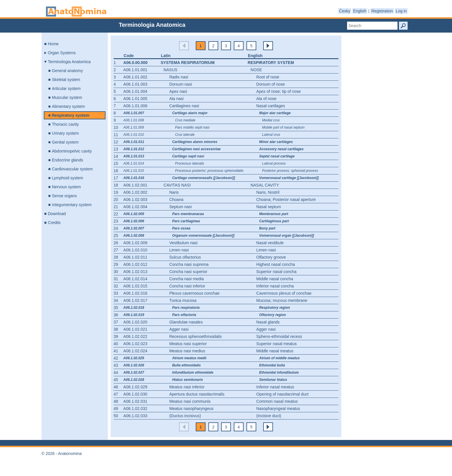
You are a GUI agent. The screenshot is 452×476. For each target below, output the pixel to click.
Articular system (66, 89)
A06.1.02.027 (134, 372)
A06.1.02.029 (135, 387)
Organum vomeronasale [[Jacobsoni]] (203, 236)
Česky (345, 11)
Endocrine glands (67, 160)
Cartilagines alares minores (195, 142)
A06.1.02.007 (134, 228)
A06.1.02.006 (134, 221)
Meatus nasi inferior (187, 387)
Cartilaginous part (274, 221)
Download (57, 214)
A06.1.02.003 (135, 200)
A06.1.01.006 (135, 106)
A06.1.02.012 (135, 264)
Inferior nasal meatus (275, 387)
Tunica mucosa (183, 300)
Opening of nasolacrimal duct (282, 394)
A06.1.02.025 (134, 358)
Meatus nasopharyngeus (191, 409)
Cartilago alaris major (190, 113)
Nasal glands (268, 322)
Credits (54, 223)
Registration (382, 11)
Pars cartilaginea (186, 221)
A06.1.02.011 (135, 257)
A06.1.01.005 (135, 99)
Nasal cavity (265, 185)
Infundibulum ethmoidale (193, 372)
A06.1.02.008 (134, 236)
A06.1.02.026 (134, 365)
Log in (401, 11)
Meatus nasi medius (187, 351)
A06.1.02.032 (135, 409)
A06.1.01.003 (135, 84)
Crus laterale (185, 135)
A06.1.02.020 (135, 322)
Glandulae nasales (186, 322)
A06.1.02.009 (135, 243)
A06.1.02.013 (135, 272)
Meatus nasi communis (190, 401)
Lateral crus (271, 135)
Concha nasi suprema (189, 264)
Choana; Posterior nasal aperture (286, 200)
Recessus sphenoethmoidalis (195, 336)
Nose (256, 70)
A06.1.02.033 (135, 416)
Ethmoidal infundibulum (279, 372)
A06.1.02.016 (135, 293)
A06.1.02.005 (134, 214)
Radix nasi (179, 77)
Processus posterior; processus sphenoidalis (209, 171)
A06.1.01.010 (134, 135)
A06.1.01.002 (135, 77)
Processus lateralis (190, 163)
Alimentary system (68, 106)
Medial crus (271, 120)
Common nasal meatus (277, 401)
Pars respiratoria (186, 308)
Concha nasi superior (188, 272)
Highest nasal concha (276, 264)
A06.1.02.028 (134, 380)
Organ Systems (62, 53)
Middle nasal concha (275, 279)
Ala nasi (176, 99)
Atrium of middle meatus (279, 358)
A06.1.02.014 (135, 279)
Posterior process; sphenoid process (290, 171)
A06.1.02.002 (135, 192)
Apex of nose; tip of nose (278, 91)
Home (53, 44)
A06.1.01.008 (134, 120)
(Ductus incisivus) (185, 416)
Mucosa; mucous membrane (282, 300)
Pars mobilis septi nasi (192, 127)
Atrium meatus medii (189, 358)
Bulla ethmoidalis (186, 365)
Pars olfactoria (184, 315)
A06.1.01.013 (134, 156)
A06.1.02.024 (135, 351)
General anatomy (67, 71)
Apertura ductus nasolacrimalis (197, 394)
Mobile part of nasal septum (283, 127)
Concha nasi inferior (187, 286)
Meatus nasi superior (188, 344)
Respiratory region (275, 308)
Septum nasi (180, 207)
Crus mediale (185, 120)
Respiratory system (71, 115)
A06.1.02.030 (135, 394)
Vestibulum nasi (183, 243)
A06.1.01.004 (135, 91)
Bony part (267, 228)
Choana (176, 200)
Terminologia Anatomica (69, 62)
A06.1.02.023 (135, 344)
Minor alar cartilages (276, 142)
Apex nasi (178, 91)
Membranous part (274, 214)
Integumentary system (72, 205)
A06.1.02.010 (135, 250)
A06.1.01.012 (134, 149)
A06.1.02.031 (135, 401)
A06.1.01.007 (134, 113)
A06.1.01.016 (134, 178)
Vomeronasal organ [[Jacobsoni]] (287, 236)
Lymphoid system (67, 178)
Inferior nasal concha (275, 286)
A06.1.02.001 (135, 185)
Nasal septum (269, 207)
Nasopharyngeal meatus (278, 409)
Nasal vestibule (270, 243)
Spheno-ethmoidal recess (279, 336)
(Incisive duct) (269, 416)
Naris (174, 192)
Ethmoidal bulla (272, 365)
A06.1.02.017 (135, 300)
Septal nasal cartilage (277, 156)
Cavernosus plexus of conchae (284, 293)
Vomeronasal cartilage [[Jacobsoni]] (289, 178)
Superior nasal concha (276, 272)
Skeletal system (66, 80)
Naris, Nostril (268, 192)
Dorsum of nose (271, 84)
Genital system (65, 142)
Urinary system (65, 133)
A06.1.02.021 (135, 329)
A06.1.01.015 (134, 171)
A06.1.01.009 (134, 127)
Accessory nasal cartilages (281, 149)
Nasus (170, 70)
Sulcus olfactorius (185, 257)
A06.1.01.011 (134, 142)
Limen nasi (179, 250)
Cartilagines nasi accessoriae (196, 149)
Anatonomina (76, 12)
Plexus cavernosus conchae (194, 293)
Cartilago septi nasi (188, 156)
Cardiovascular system (72, 169)
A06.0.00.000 (135, 63)
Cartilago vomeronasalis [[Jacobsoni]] (204, 178)
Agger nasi (179, 329)
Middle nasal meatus (275, 351)
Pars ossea (181, 228)
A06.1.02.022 (135, 336)
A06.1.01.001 (135, 70)
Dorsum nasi (181, 84)
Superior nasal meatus (276, 344)
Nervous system (66, 187)
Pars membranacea (188, 214)
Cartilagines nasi (184, 106)
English (360, 11)
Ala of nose (266, 99)
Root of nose (268, 77)
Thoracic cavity (65, 124)
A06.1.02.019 (134, 315)
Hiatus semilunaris (188, 380)
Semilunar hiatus (273, 380)
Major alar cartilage (275, 113)
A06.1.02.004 (135, 207)
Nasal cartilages (271, 106)
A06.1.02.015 (135, 286)
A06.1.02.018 (134, 308)
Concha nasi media (187, 279)
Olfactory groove (271, 257)
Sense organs (64, 196)
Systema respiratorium (188, 63)
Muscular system (67, 97)
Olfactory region (273, 315)
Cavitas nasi (177, 185)
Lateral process (274, 163)
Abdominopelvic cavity (72, 151)
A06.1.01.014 (134, 163)
